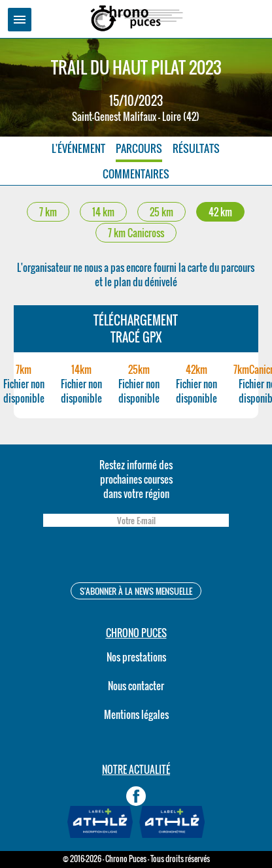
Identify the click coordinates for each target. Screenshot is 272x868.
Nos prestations (136, 657)
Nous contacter (136, 686)
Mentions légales (136, 714)
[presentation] (136, 557)
